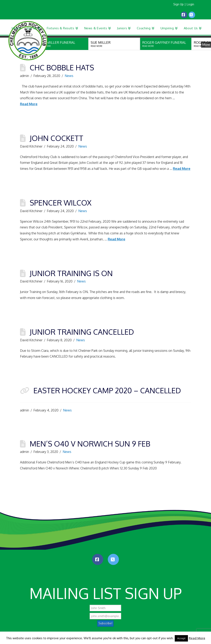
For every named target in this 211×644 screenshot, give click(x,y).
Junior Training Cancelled (82, 332)
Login (190, 4)
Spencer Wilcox (61, 203)
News (69, 76)
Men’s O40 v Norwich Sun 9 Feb (90, 444)
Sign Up (178, 4)
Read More (29, 104)
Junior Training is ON (71, 273)
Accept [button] (181, 638)
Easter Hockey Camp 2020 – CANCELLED (107, 390)
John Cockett (56, 138)
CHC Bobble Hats (62, 67)
